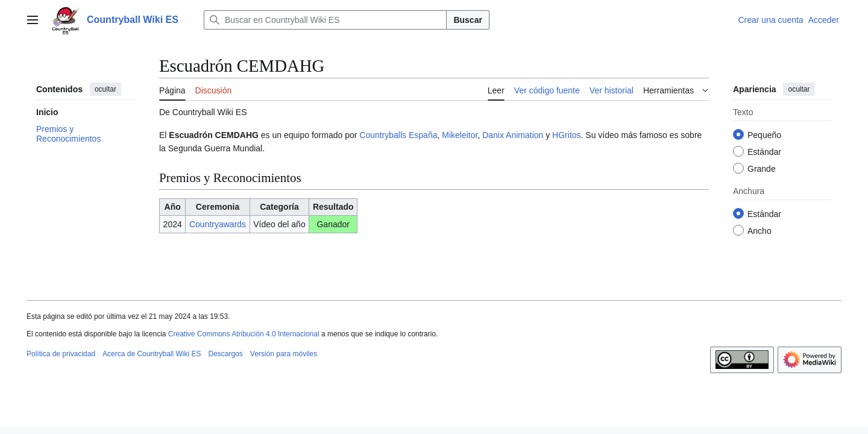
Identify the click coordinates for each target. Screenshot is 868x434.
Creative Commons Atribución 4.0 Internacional (244, 334)
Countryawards (218, 224)
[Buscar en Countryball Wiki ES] (325, 20)
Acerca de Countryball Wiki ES (152, 354)
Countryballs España (398, 135)
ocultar (105, 89)
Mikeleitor (460, 135)
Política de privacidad (61, 354)
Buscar (467, 20)
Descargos (225, 354)
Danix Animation (513, 135)
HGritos (566, 135)
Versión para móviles (284, 354)
